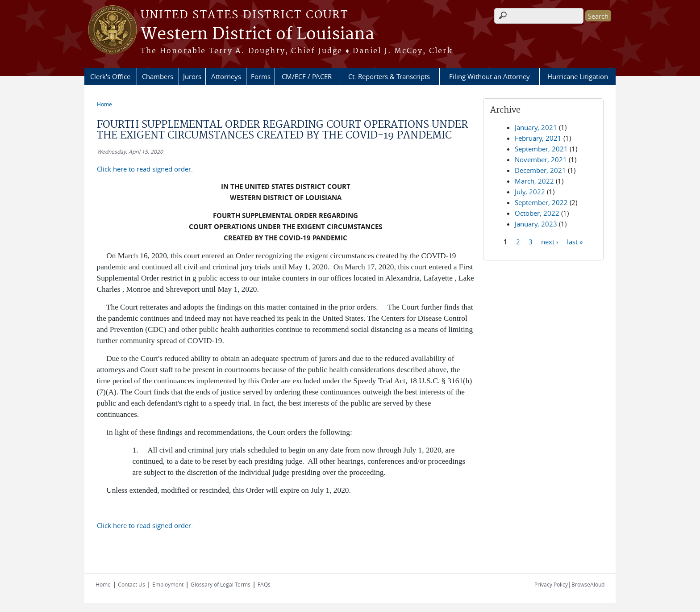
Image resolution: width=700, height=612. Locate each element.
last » (575, 241)
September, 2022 (541, 202)
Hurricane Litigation (578, 76)
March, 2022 (534, 181)
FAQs (264, 584)
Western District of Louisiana (257, 34)
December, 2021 (540, 170)
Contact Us (131, 584)
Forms (261, 76)
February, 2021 (538, 138)
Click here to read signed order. (145, 169)
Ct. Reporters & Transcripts (389, 76)
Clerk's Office (110, 76)
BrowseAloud (588, 584)
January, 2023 (536, 224)
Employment (168, 584)
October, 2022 (537, 213)
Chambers (158, 76)
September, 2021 (541, 149)
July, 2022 (530, 192)
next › (550, 241)
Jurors (192, 76)
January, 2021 (536, 127)
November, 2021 (541, 159)
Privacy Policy (551, 584)
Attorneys (226, 76)
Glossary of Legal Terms (221, 584)
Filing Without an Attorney (490, 76)
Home (104, 104)
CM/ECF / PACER (307, 76)
